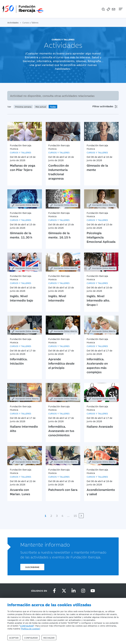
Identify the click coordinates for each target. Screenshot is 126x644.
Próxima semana (23, 107)
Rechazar (49, 638)
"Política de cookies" (30, 628)
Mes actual (41, 107)
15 (75, 516)
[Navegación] (120, 9)
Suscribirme (32, 567)
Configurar (31, 638)
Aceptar (14, 638)
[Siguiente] (81, 516)
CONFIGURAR (27, 626)
